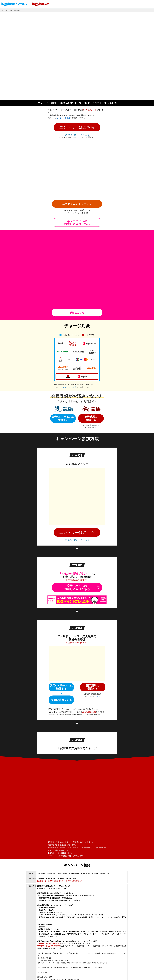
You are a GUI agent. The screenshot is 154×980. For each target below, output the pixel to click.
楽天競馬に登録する (91, 332)
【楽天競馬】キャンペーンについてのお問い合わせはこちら (59, 932)
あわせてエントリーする (77, 133)
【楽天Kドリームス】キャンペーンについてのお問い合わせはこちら (62, 935)
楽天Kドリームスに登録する (63, 332)
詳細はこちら (77, 226)
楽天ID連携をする (61, 548)
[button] (77, 98)
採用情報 (36, 974)
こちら (96, 341)
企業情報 (15, 974)
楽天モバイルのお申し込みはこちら (77, 459)
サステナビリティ (78, 974)
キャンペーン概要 (63, 89)
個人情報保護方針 (26, 974)
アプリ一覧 (44, 974)
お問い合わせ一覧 (65, 974)
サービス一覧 (54, 974)
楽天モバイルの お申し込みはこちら (77, 152)
